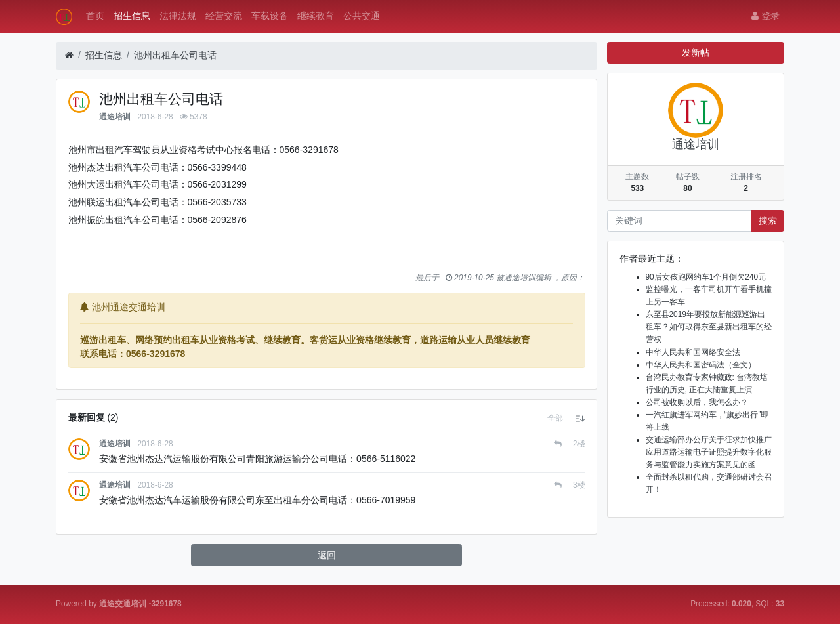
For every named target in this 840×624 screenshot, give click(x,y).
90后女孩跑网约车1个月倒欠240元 (706, 277)
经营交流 (224, 16)
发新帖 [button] (696, 52)
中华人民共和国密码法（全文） (701, 365)
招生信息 (132, 16)
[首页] (69, 55)
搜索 (768, 220)
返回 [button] (327, 555)
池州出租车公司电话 (175, 55)
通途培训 (115, 117)
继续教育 (316, 16)
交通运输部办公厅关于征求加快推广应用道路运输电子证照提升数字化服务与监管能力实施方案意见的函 (709, 452)
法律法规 (178, 16)
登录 (766, 16)
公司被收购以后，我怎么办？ (697, 402)
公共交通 (362, 16)
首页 (95, 16)
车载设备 (270, 16)
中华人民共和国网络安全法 (693, 352)
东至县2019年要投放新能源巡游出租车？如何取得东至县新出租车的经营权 (709, 327)
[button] (555, 418)
